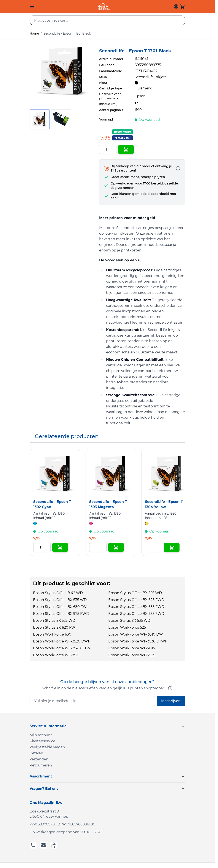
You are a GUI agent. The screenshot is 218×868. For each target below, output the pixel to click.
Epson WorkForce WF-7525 (132, 655)
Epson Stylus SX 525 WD (54, 621)
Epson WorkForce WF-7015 (132, 648)
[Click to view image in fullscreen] (62, 72)
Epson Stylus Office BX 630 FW (60, 607)
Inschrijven (171, 701)
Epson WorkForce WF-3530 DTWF (138, 641)
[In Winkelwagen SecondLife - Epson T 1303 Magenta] (116, 547)
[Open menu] (32, 6)
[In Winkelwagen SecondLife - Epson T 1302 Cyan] (60, 547)
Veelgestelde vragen (47, 747)
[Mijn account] (176, 6)
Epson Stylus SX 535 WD (129, 621)
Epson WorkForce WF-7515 (56, 655)
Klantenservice (42, 741)
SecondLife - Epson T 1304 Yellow (164, 504)
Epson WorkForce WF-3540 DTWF (63, 648)
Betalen (36, 753)
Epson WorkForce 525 (127, 627)
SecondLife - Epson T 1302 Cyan (52, 504)
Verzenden (39, 759)
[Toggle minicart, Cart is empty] (183, 6)
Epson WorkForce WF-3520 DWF (62, 641)
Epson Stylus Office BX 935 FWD (136, 614)
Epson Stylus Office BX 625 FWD (136, 600)
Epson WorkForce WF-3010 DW (136, 634)
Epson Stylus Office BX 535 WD (60, 600)
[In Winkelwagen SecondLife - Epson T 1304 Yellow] (172, 547)
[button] (107, 726)
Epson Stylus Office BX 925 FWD (61, 614)
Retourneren (41, 765)
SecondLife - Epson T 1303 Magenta (108, 504)
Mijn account (41, 735)
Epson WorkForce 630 (52, 634)
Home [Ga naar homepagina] (34, 33)
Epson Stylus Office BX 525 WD (135, 593)
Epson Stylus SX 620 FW (54, 627)
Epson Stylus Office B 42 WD (58, 593)
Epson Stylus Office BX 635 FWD (136, 607)
